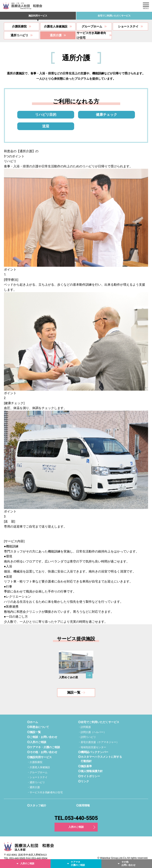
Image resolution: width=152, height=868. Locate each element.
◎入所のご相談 (37, 742)
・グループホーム (37, 772)
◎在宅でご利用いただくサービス (99, 722)
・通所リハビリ (36, 782)
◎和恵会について (38, 727)
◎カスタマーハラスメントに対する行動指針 (100, 759)
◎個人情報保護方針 (90, 771)
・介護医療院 (35, 762)
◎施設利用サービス (39, 757)
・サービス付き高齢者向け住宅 (45, 792)
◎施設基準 (85, 766)
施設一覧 (76, 692)
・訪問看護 (84, 727)
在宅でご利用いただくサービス (114, 16)
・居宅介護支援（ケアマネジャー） (98, 742)
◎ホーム (33, 722)
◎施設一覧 (34, 732)
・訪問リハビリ (87, 737)
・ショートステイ (37, 777)
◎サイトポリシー (89, 776)
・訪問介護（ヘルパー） (92, 732)
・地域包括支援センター (92, 747)
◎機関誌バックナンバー (93, 752)
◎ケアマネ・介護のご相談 (44, 747)
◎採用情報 (83, 805)
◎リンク (84, 781)
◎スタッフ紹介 (37, 805)
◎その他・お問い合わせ (42, 752)
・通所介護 (33, 787)
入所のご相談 (76, 827)
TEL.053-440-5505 (76, 818)
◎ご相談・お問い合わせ (42, 737)
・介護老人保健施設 (39, 767)
